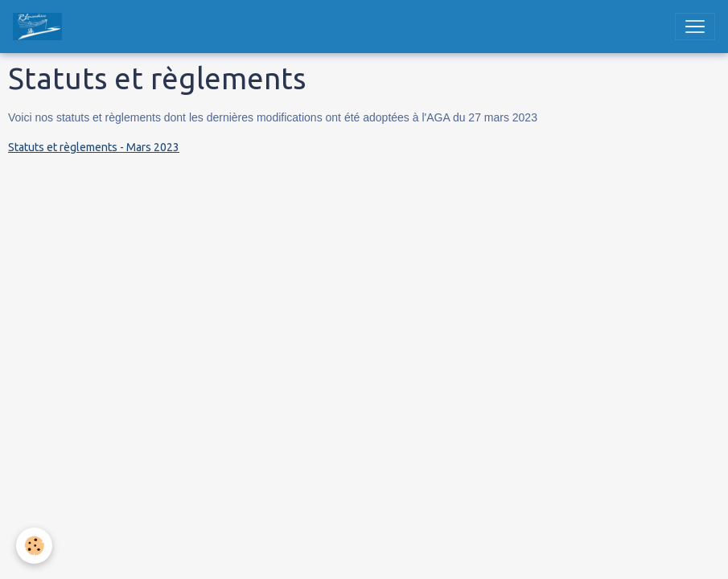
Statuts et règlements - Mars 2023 (94, 147)
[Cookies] (34, 546)
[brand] (41, 27)
